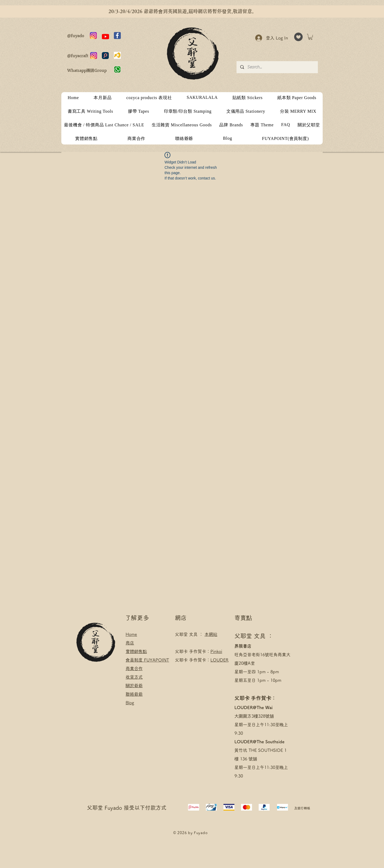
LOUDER (219, 660)
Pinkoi (216, 651)
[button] (310, 37)
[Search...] (277, 67)
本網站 (211, 634)
